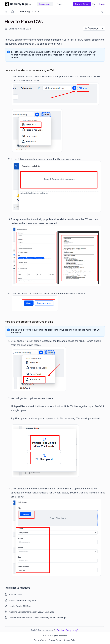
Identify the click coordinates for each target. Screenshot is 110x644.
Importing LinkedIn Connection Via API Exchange (32, 612)
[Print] (103, 12)
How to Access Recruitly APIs (22, 600)
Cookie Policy (70, 640)
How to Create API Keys (20, 606)
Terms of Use (40, 640)
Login (102, 4)
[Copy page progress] (92, 28)
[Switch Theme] (94, 4)
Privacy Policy (55, 640)
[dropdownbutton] (103, 28)
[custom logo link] (7, 4)
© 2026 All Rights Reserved (55, 636)
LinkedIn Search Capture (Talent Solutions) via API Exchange (37, 618)
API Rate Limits (15, 595)
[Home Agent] (12, 12)
